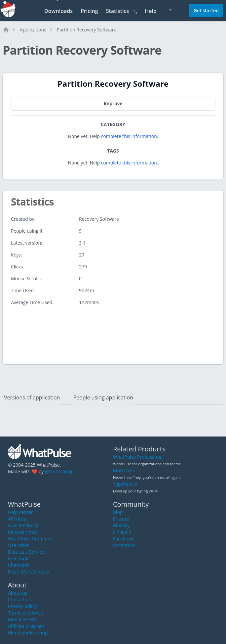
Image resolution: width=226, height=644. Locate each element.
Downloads (58, 11)
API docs (17, 519)
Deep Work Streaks (28, 572)
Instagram (124, 545)
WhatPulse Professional (138, 457)
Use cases (19, 545)
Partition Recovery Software (87, 30)
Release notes (23, 532)
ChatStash (19, 565)
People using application (103, 397)
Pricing (89, 11)
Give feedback (23, 525)
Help (151, 11)
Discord (121, 519)
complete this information (129, 136)
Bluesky (121, 525)
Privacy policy (22, 606)
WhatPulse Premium (30, 539)
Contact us (19, 599)
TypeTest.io (125, 484)
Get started (206, 10)
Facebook (123, 539)
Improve (113, 103)
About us (18, 593)
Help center (20, 512)
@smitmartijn (59, 471)
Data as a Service (26, 552)
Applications (33, 30)
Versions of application (32, 397)
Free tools (19, 558)
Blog (118, 512)
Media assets (22, 619)
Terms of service (26, 613)
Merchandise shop (28, 633)
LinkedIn (122, 532)
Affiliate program (26, 626)
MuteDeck (124, 470)
